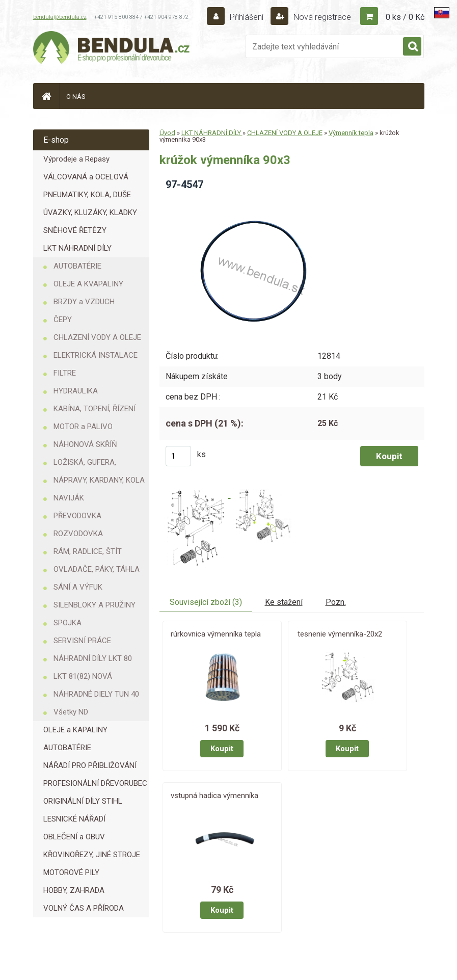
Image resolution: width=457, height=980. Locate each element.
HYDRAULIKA (76, 391)
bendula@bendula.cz (60, 17)
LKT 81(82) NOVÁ (83, 676)
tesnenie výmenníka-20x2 (340, 634)
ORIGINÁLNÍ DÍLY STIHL (83, 801)
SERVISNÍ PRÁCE (82, 641)
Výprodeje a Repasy (76, 159)
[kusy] (178, 456)
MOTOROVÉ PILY (71, 872)
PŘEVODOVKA (77, 516)
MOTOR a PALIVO (83, 427)
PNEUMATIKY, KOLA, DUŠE (87, 195)
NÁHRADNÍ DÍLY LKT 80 (93, 658)
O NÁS (76, 97)
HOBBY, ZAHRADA (74, 890)
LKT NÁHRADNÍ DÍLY (77, 248)
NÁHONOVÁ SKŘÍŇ (85, 444)
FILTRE (65, 373)
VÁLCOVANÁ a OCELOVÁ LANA (86, 179)
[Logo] (112, 49)
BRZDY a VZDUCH (84, 302)
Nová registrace (321, 17)
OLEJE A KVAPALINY (88, 284)
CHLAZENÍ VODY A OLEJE (97, 337)
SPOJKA (68, 623)
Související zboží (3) (206, 602)
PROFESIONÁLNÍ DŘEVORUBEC (95, 783)
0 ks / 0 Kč (405, 17)
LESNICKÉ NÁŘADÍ (74, 819)
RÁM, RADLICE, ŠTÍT (88, 551)
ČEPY (63, 320)
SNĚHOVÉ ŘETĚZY (75, 230)
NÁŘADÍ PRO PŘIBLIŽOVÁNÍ (90, 765)
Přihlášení (247, 17)
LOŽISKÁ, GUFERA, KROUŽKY (85, 465)
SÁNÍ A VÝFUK (78, 587)
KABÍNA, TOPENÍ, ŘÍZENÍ (95, 409)
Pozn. (336, 602)
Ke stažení (284, 602)
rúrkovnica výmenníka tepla (216, 634)
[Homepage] (46, 96)
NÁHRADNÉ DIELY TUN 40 (96, 694)
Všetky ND (71, 712)
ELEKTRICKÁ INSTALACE (96, 355)
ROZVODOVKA (78, 534)
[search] (412, 47)
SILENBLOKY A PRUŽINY (95, 605)
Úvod (167, 133)
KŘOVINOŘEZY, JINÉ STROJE (92, 855)
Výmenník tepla (351, 133)
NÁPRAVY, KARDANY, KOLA (99, 480)
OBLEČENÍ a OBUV (74, 837)
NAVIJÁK (69, 498)
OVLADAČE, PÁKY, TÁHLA (97, 569)
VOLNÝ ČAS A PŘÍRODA (84, 908)
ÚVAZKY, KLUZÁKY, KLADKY (90, 213)
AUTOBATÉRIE (77, 266)
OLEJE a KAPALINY (75, 730)
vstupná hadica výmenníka (214, 796)
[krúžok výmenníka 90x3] (258, 202)
